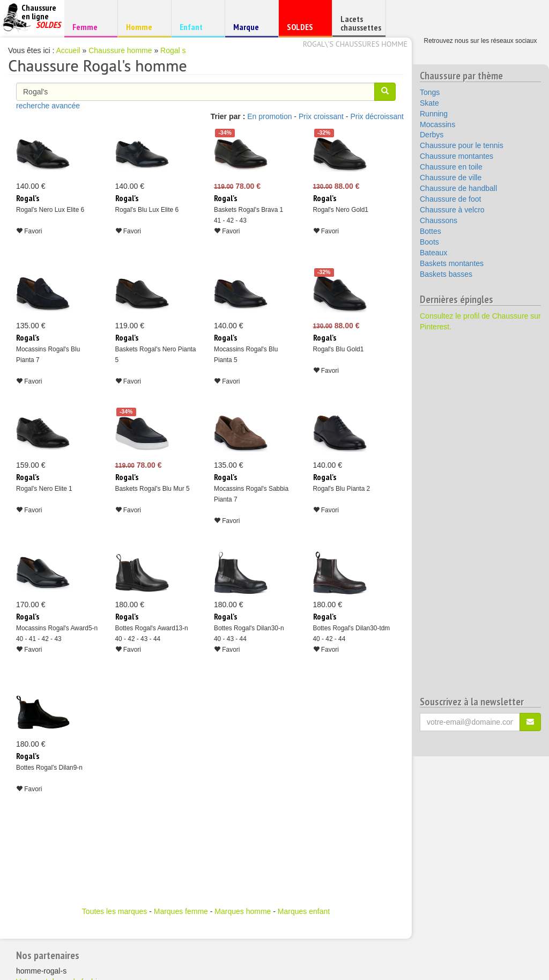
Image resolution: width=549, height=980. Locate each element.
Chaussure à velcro (452, 210)
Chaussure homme (120, 50)
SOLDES (304, 29)
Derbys (432, 135)
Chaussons (439, 220)
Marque (250, 29)
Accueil (68, 50)
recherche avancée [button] (48, 106)
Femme (89, 27)
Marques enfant (304, 911)
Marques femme (181, 911)
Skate (429, 103)
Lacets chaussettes (361, 23)
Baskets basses (446, 274)
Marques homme (243, 911)
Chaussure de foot (450, 199)
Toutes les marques (114, 911)
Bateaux (433, 253)
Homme (143, 27)
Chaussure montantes (457, 156)
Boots (429, 242)
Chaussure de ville (451, 178)
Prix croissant (321, 116)
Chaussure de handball (458, 188)
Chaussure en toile (451, 167)
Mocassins (437, 124)
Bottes (431, 231)
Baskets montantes (452, 263)
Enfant (196, 27)
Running (434, 114)
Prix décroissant (377, 116)
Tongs (430, 92)
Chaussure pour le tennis (462, 145)
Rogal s (173, 50)
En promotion (269, 116)
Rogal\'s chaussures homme (355, 44)
